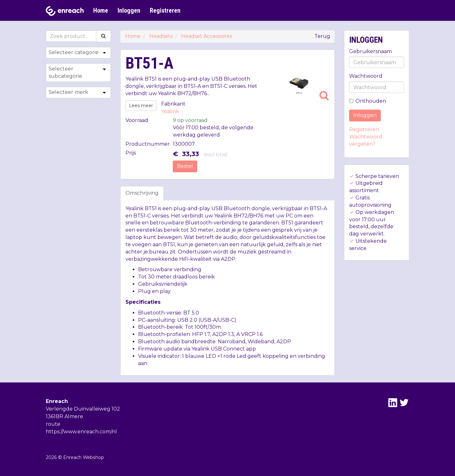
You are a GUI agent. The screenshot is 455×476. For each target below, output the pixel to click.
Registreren (165, 10)
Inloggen (129, 10)
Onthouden (368, 101)
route (53, 424)
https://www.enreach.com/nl (81, 432)
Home (101, 10)
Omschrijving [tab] (142, 193)
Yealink (170, 111)
